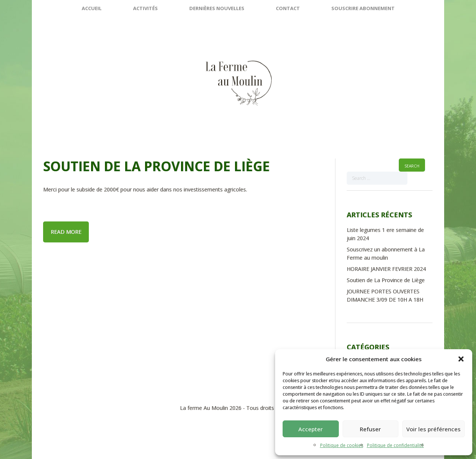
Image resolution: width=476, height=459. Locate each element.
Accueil (92, 8)
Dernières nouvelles (217, 8)
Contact (288, 8)
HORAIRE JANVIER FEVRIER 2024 (386, 269)
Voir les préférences (433, 429)
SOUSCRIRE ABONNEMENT (363, 8)
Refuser (370, 429)
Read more (66, 232)
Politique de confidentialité (395, 445)
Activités (145, 8)
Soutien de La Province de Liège (156, 166)
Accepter (311, 429)
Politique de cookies (342, 445)
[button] (461, 359)
